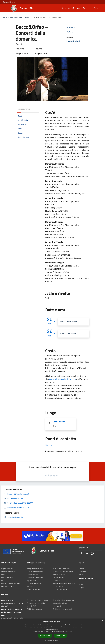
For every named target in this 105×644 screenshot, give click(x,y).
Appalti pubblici (33, 581)
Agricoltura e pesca (60, 589)
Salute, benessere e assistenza (64, 583)
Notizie (81, 569)
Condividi (72, 28)
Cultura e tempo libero (35, 572)
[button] (52, 640)
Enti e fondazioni (7, 578)
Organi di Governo (8, 569)
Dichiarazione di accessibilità (63, 609)
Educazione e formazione (62, 569)
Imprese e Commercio (35, 578)
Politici (4, 581)
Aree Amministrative (9, 572)
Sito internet (50, 445)
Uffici (3, 575)
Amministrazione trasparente (64, 600)
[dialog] (52, 631)
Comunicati (83, 572)
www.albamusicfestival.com (63, 379)
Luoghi (81, 587)
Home (5, 17)
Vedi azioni (72, 32)
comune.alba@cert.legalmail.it (12, 618)
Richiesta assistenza (34, 609)
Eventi (28, 17)
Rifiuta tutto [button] (60, 636)
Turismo (30, 586)
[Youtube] (78, 8)
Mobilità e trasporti (34, 589)
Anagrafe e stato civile (35, 569)
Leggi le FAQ (32, 606)
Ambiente (56, 580)
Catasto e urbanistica (35, 584)
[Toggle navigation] (4, 8)
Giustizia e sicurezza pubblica (63, 571)
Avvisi (81, 575)
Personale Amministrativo (11, 584)
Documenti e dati (7, 586)
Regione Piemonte (10, 2)
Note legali (57, 606)
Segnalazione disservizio (36, 603)
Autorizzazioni (58, 586)
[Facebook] (72, 8)
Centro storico (59, 422)
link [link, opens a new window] (71, 631)
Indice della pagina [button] (24, 109)
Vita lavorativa (32, 575)
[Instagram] (83, 8)
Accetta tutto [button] (45, 636)
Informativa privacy (60, 603)
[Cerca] (101, 8)
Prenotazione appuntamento (37, 600)
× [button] (103, 621)
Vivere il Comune (16, 17)
